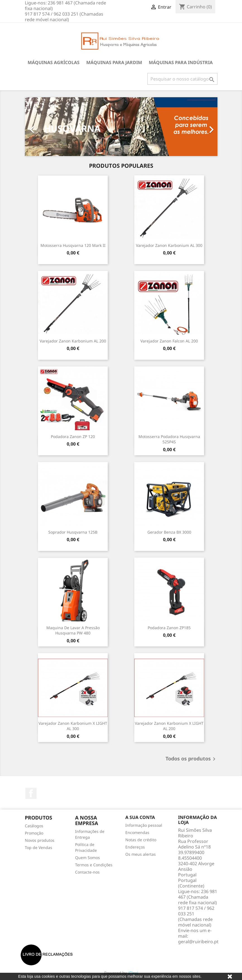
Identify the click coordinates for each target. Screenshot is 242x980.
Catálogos (34, 826)
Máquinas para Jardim (114, 62)
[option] (121, 127)
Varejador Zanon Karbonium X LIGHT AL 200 (169, 726)
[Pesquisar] (182, 79)
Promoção (34, 833)
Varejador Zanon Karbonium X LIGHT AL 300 (73, 726)
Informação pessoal (144, 825)
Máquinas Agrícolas (54, 62)
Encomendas (137, 832)
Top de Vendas (39, 848)
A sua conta (140, 817)
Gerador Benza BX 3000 (169, 532)
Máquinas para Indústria (181, 62)
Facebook (31, 793)
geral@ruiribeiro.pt (198, 942)
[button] (39, 127)
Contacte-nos (87, 872)
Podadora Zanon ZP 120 (73, 436)
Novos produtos (40, 840)
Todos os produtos (191, 759)
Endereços (135, 847)
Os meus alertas (141, 854)
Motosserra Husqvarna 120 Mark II (73, 245)
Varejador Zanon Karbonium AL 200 (73, 341)
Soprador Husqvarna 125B (73, 532)
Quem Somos (88, 858)
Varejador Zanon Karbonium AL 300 (169, 245)
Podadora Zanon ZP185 (169, 628)
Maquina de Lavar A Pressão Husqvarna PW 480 (73, 630)
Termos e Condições (94, 865)
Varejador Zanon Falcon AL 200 (169, 341)
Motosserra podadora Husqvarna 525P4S (169, 439)
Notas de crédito (141, 840)
